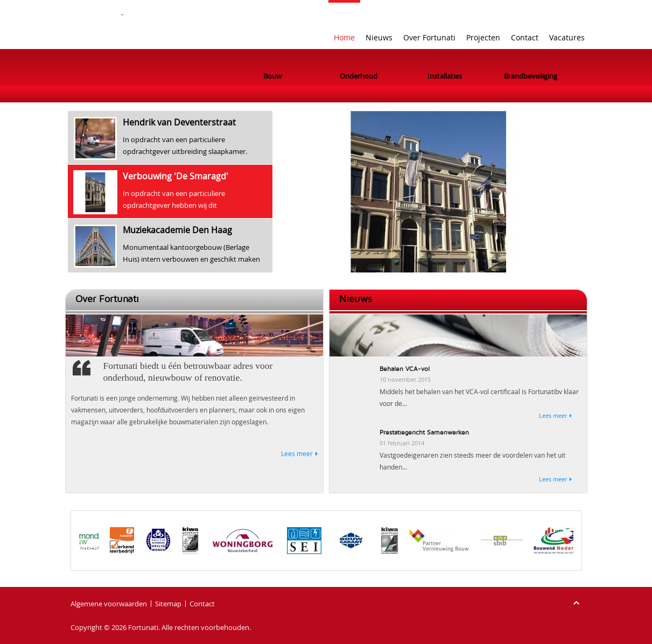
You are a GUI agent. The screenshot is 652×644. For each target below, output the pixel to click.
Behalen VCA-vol (405, 369)
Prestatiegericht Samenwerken (424, 433)
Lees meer (297, 453)
